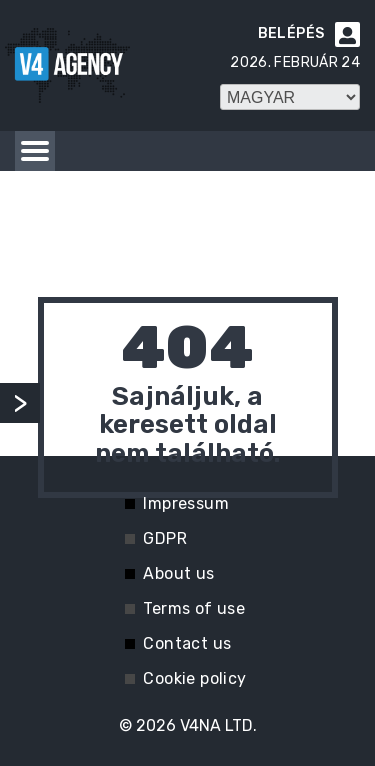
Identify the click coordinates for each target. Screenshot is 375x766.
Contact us (187, 643)
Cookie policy (194, 678)
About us (178, 573)
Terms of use (194, 608)
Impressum (186, 503)
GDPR (165, 538)
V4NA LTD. (218, 725)
